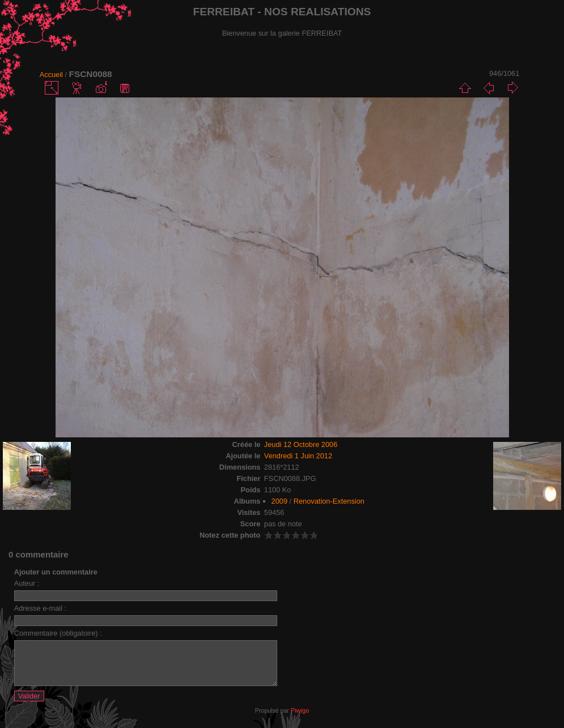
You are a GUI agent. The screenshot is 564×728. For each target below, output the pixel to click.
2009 (279, 501)
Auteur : (27, 583)
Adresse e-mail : (40, 608)
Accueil (51, 74)
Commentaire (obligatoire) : (58, 633)
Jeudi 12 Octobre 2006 (301, 444)
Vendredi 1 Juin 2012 (298, 456)
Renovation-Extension (329, 501)
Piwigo (300, 719)
